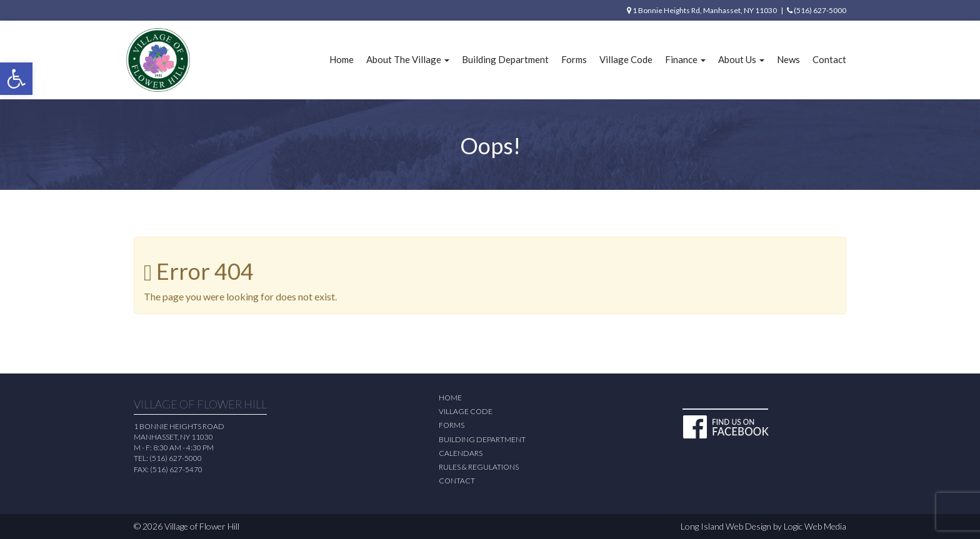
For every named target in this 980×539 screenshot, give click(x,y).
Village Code (626, 59)
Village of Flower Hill (202, 526)
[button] (16, 79)
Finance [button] (685, 59)
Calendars (461, 453)
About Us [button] (741, 59)
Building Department (505, 59)
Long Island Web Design (726, 526)
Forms (574, 59)
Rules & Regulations (479, 467)
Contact (829, 59)
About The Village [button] (408, 59)
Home (342, 59)
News (788, 59)
